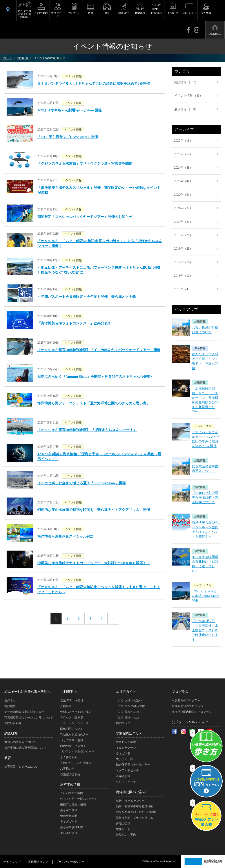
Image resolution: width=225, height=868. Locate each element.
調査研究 (123, 13)
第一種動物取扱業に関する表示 (24, 712)
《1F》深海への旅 (128, 718)
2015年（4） (183, 289)
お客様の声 (67, 769)
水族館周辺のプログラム (188, 706)
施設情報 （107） (186, 82)
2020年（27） (183, 222)
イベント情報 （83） (189, 96)
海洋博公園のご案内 (131, 792)
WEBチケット (190, 15)
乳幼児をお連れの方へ (74, 734)
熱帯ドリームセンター (130, 801)
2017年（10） (183, 262)
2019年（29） (183, 235)
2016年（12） (183, 276)
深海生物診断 (69, 816)
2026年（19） (183, 141)
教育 (91, 13)
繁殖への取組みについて (20, 742)
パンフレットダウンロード (77, 751)
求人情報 (206, 13)
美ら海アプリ (69, 810)
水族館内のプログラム (186, 700)
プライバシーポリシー (70, 862)
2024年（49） (183, 168)
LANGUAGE (215, 34)
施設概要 (10, 706)
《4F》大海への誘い (129, 700)
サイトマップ (12, 862)
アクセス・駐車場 (72, 718)
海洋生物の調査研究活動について (26, 748)
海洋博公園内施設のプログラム (192, 712)
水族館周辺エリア (129, 733)
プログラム (74, 13)
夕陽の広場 (123, 823)
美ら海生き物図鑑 (72, 827)
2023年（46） (183, 181)
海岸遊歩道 (123, 776)
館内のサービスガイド (74, 746)
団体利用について (72, 729)
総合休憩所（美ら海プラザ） (135, 765)
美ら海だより (69, 833)
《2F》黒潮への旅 (128, 712)
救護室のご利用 (70, 774)
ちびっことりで (126, 782)
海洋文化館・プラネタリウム (135, 818)
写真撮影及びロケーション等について (29, 718)
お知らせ (173, 13)
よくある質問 (69, 757)
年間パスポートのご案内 (76, 712)
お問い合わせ (13, 723)
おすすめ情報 (70, 784)
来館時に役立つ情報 (73, 804)
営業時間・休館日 (72, 700)
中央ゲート (123, 829)
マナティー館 (125, 759)
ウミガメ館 (123, 753)
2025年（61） (183, 154)
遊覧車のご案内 (126, 835)
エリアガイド (58, 15)
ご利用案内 (41, 13)
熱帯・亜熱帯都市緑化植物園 (135, 806)
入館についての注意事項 (76, 763)
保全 (107, 13)
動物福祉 (140, 13)
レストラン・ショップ (74, 723)
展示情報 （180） (186, 109)
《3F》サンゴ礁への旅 (130, 706)
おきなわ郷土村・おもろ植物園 (136, 812)
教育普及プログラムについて (23, 767)
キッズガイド (69, 821)
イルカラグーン (126, 748)
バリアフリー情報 (72, 740)
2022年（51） (183, 195)
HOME (8, 9)
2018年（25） (183, 249)
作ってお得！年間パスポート (79, 799)
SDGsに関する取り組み (156, 9)
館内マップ (123, 723)
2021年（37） (183, 208)
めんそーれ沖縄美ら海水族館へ (25, 14)
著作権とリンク (38, 862)
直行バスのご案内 (72, 793)
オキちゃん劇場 (126, 742)
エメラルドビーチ (127, 770)
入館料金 (66, 706)
